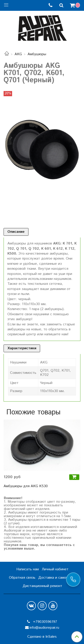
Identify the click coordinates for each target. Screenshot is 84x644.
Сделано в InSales (42, 637)
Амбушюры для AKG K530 (26, 486)
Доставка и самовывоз (57, 578)
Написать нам (28, 569)
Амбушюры (37, 54)
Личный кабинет (55, 569)
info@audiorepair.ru (44, 628)
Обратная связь (22, 578)
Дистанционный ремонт (42, 586)
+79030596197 (44, 622)
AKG (18, 54)
